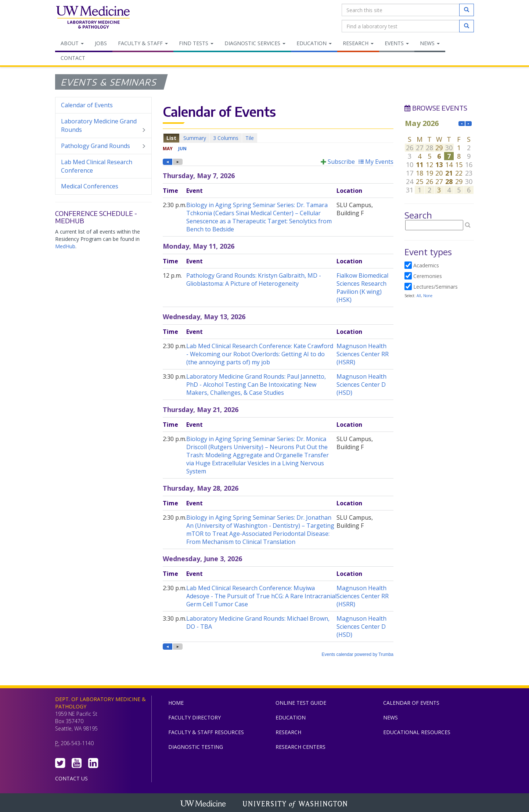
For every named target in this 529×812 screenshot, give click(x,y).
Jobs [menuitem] (101, 43)
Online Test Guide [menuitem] (301, 703)
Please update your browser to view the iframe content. (278, 138)
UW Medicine (204, 804)
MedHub (65, 246)
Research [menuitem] (358, 43)
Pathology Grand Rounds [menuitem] (103, 146)
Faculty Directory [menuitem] (195, 717)
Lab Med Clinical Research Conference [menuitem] (97, 166)
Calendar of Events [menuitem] (87, 105)
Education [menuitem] (314, 43)
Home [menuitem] (176, 703)
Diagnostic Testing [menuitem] (196, 747)
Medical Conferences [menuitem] (90, 186)
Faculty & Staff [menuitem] (143, 43)
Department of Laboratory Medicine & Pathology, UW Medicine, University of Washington (93, 18)
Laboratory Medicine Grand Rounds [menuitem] (103, 126)
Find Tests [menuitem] (196, 43)
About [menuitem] (72, 43)
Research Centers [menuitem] (301, 747)
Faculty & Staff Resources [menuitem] (206, 732)
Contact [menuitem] (73, 58)
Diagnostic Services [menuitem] (255, 43)
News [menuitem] (430, 43)
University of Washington (296, 804)
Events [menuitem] (397, 43)
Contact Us (71, 778)
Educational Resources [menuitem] (417, 732)
